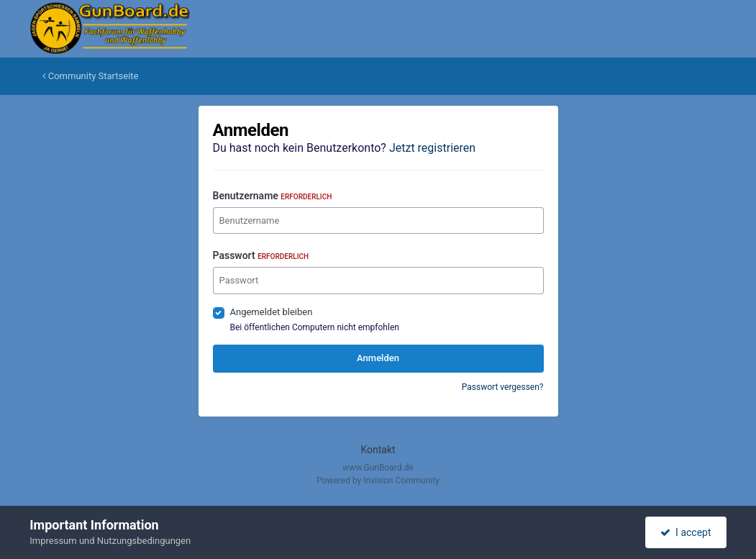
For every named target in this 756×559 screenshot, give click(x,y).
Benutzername (273, 196)
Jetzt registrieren (432, 148)
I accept (686, 532)
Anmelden (378, 358)
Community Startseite (91, 76)
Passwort (261, 255)
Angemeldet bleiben (272, 312)
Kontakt (378, 450)
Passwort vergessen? (503, 387)
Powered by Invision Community (378, 481)
